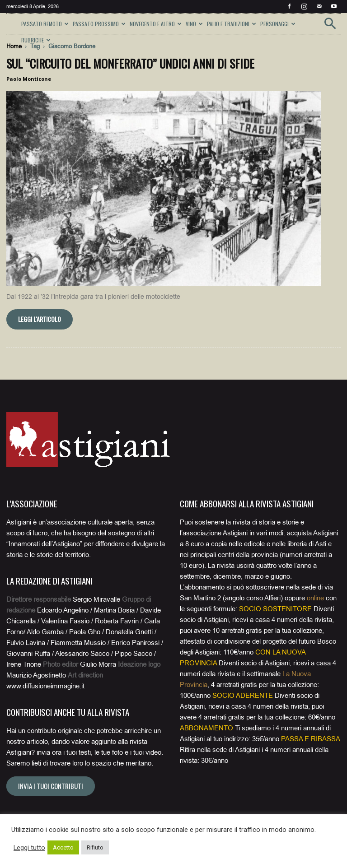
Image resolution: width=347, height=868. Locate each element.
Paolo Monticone (29, 79)
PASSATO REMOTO (45, 24)
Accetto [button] (63, 847)
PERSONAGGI (278, 24)
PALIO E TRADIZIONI (232, 24)
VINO (194, 24)
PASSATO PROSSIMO (99, 24)
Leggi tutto (29, 848)
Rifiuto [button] (95, 847)
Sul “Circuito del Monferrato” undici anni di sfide (130, 63)
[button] (330, 26)
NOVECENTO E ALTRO (156, 24)
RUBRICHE (36, 40)
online (315, 598)
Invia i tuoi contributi (51, 786)
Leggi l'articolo (40, 319)
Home (14, 46)
